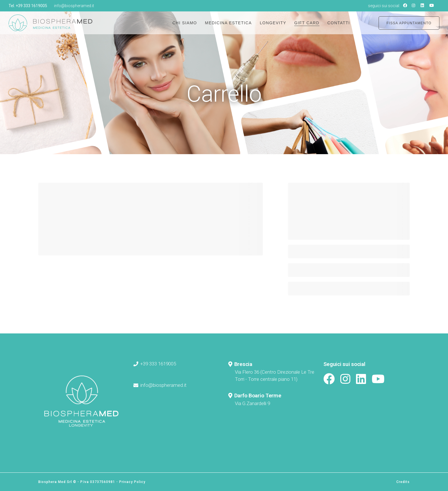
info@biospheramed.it (74, 6)
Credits (403, 482)
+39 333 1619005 (31, 6)
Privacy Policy (132, 482)
